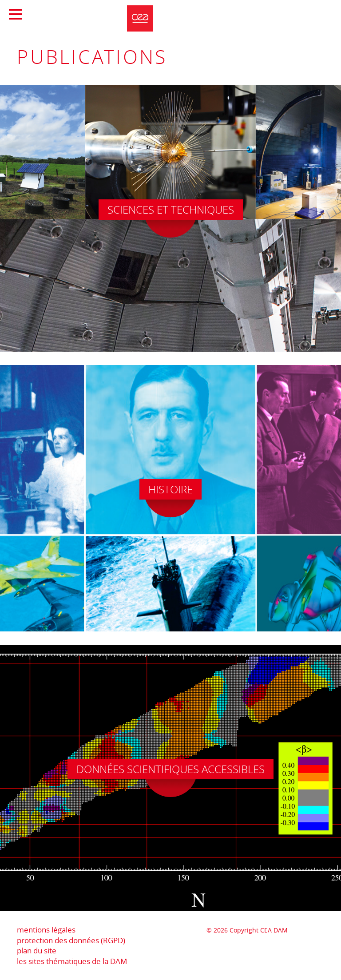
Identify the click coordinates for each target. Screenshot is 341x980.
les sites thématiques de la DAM (72, 961)
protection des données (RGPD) (71, 940)
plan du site (37, 950)
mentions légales (46, 930)
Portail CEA (284, 13)
